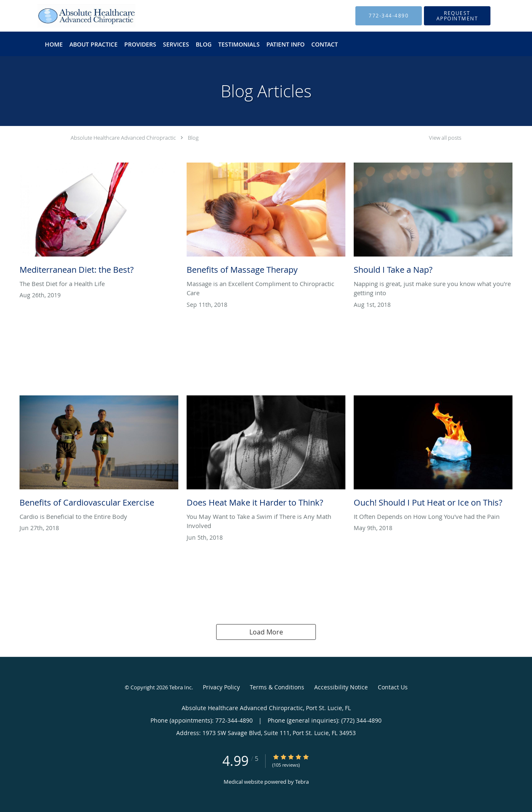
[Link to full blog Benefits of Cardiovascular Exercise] (99, 454)
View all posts (445, 138)
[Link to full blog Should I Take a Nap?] (433, 221)
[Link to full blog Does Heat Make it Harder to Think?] (266, 454)
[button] (457, 16)
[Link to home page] (74, 16)
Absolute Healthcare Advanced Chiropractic (123, 138)
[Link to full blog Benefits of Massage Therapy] (266, 221)
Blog (193, 138)
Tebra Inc (180, 687)
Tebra (302, 782)
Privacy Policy (221, 687)
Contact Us (393, 687)
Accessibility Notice (341, 687)
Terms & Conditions (277, 687)
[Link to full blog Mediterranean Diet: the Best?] (99, 221)
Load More (266, 632)
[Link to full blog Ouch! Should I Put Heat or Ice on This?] (433, 454)
